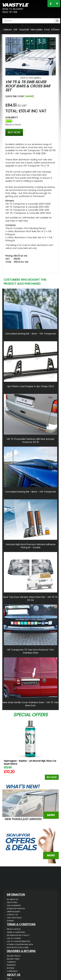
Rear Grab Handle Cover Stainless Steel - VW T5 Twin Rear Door (31, 704)
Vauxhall (24, 30)
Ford (47, 30)
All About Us (13, 899)
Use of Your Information (18, 941)
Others (55, 30)
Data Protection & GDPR (18, 947)
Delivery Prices (14, 956)
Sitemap (10, 921)
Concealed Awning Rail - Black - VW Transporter (31, 492)
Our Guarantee (14, 905)
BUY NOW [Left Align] (14, 132)
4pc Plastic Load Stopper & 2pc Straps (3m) (31, 386)
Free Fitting (12, 902)
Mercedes (37, 30)
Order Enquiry (13, 912)
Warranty (11, 965)
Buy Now (52, 777)
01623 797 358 (10, 12)
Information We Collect (18, 935)
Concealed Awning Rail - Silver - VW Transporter (31, 334)
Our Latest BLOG (14, 918)
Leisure (8, 30)
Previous (6, 749)
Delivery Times (13, 959)
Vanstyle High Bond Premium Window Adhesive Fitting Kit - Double (31, 546)
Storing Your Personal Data (20, 944)
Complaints (12, 971)
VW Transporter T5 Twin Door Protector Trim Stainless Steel (31, 651)
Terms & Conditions (16, 932)
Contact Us (12, 915)
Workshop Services (16, 909)
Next (55, 749)
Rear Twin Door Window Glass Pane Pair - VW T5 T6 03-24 (30, 599)
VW (15, 30)
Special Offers (30, 715)
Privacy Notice (14, 929)
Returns (11, 968)
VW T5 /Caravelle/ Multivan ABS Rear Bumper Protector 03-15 (30, 441)
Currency (12, 962)
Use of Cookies (14, 938)
